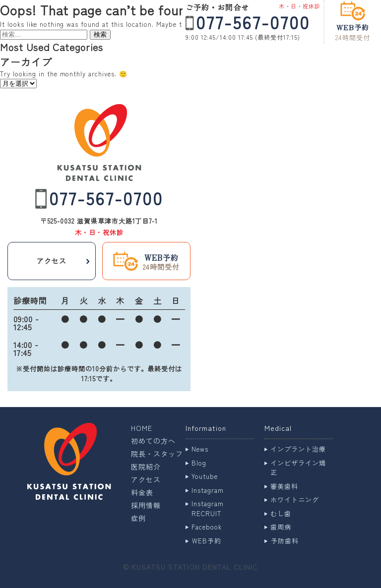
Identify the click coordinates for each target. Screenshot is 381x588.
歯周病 (281, 527)
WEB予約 (207, 541)
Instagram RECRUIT (208, 508)
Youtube (205, 476)
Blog (199, 463)
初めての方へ (153, 441)
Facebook (207, 527)
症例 (138, 518)
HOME (142, 428)
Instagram (208, 490)
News (200, 449)
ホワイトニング (295, 500)
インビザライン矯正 (298, 468)
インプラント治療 (298, 449)
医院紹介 (146, 467)
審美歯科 (284, 486)
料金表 (142, 492)
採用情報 (146, 505)
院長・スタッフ (157, 454)
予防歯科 (285, 541)
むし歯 (281, 513)
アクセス (146, 479)
